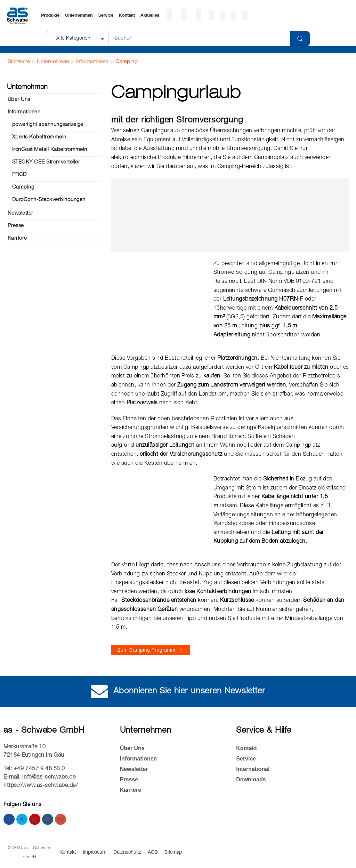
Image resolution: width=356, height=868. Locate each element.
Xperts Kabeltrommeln (39, 137)
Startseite (19, 62)
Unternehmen (79, 15)
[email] (60, 819)
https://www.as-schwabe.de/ (41, 786)
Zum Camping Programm (147, 650)
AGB (153, 853)
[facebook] (9, 819)
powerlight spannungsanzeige (48, 125)
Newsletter (21, 213)
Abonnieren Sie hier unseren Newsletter (189, 692)
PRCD (19, 175)
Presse (16, 226)
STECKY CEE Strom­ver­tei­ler (46, 162)
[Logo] (17, 15)
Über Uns (19, 100)
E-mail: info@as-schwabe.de (40, 778)
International (253, 769)
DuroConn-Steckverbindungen (49, 200)
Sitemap (173, 853)
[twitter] (22, 819)
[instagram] (35, 819)
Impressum (95, 853)
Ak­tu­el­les (150, 15)
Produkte (50, 15)
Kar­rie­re (17, 238)
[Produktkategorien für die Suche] (78, 39)
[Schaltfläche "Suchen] (300, 39)
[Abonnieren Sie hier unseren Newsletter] (99, 692)
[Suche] (200, 39)
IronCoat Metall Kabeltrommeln (50, 150)
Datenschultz (127, 853)
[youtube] (48, 819)
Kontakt (127, 15)
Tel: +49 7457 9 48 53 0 (34, 769)
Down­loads (251, 779)
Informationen (92, 62)
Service (106, 15)
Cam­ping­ (23, 187)
